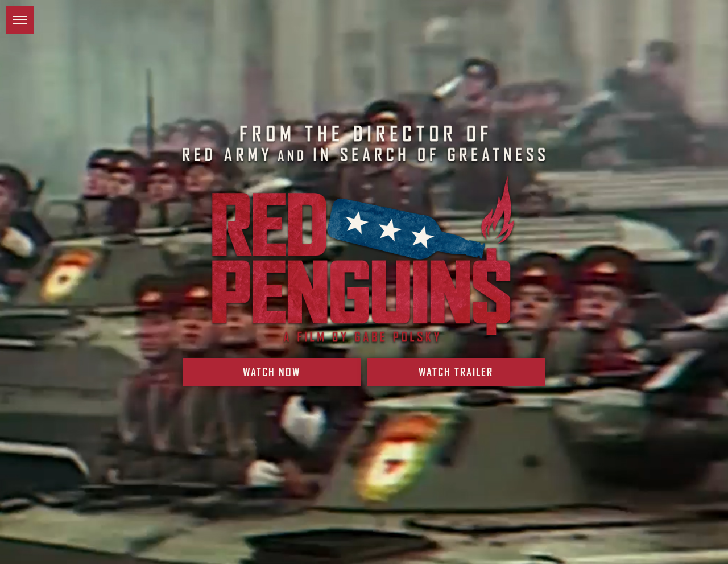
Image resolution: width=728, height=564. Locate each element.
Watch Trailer (455, 378)
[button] (20, 20)
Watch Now (272, 378)
